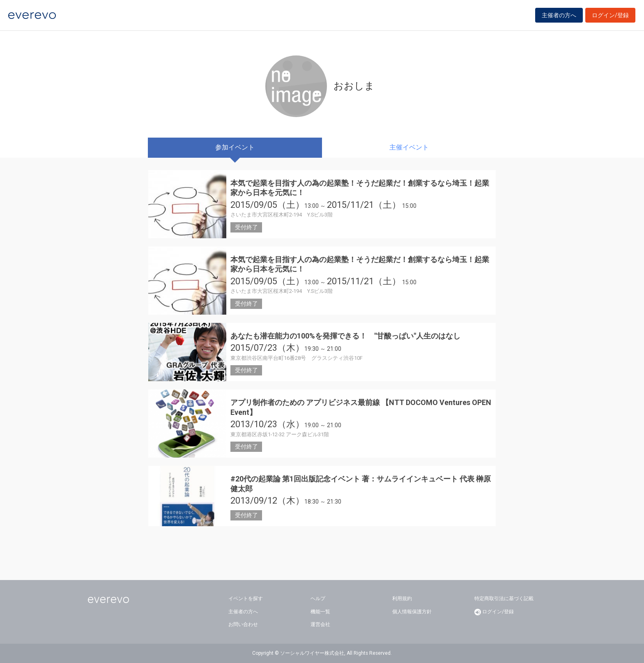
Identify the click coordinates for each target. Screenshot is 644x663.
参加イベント (235, 147)
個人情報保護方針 (412, 612)
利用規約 (402, 599)
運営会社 (320, 624)
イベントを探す (246, 599)
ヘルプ (318, 599)
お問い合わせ (243, 624)
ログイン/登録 (610, 17)
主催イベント (409, 147)
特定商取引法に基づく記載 (504, 599)
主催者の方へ (559, 17)
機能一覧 (320, 612)
